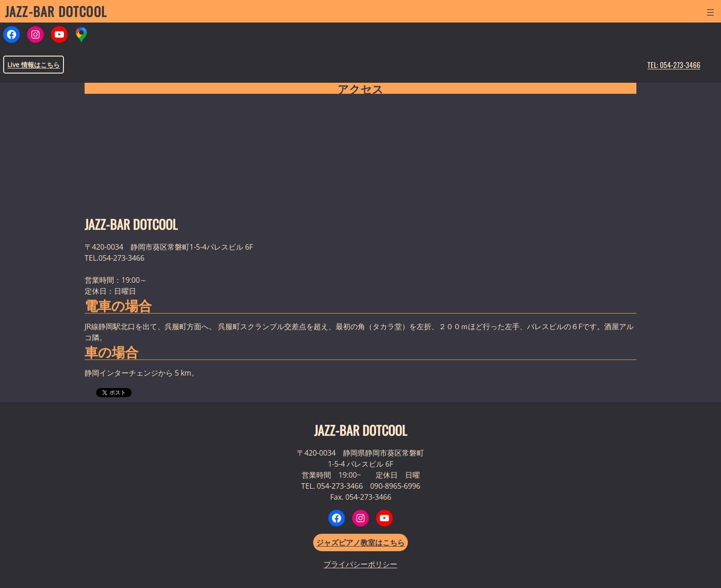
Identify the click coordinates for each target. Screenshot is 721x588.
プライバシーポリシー (360, 564)
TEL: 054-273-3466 (674, 65)
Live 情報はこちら (34, 65)
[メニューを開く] (710, 12)
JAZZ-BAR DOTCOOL (56, 11)
